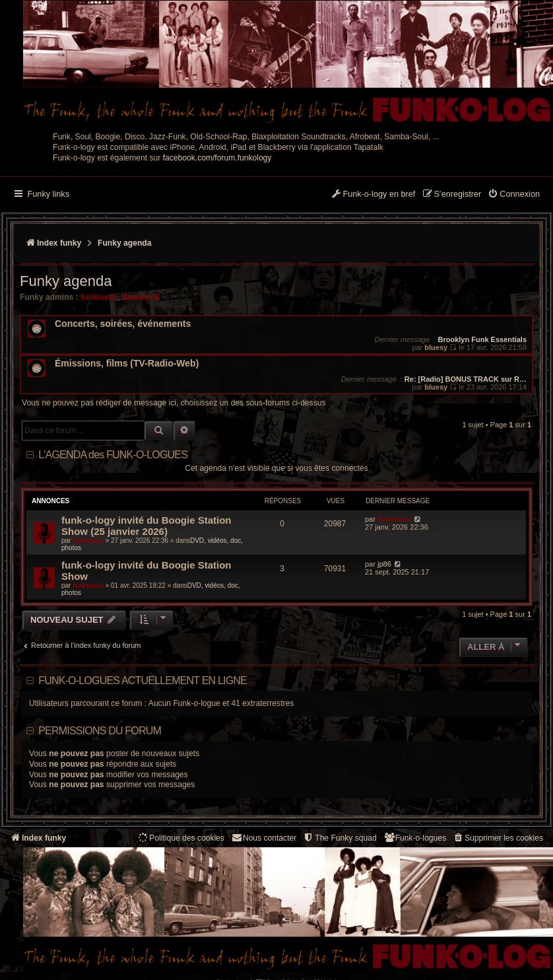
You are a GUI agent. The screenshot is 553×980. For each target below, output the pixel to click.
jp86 (384, 564)
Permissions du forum (100, 731)
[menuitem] (514, 195)
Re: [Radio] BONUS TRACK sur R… (466, 379)
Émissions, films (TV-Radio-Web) (127, 364)
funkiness (99, 297)
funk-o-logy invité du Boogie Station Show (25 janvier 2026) (146, 526)
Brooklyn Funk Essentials (482, 339)
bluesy (436, 347)
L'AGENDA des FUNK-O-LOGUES (113, 455)
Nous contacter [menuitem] (264, 838)
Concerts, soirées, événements (123, 324)
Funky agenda (66, 281)
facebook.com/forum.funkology (217, 158)
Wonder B (141, 297)
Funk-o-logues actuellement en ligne (143, 681)
